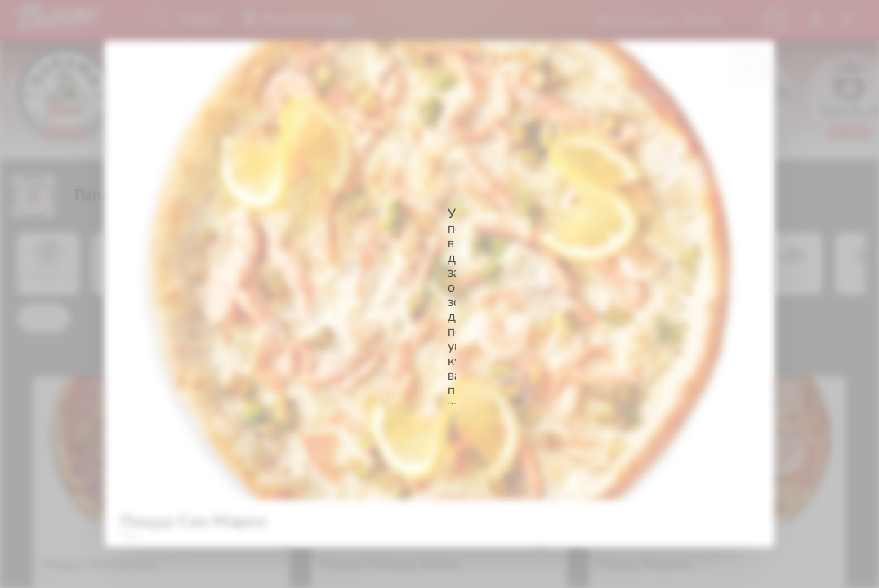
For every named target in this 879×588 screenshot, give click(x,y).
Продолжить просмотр (439, 354)
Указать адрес (440, 317)
